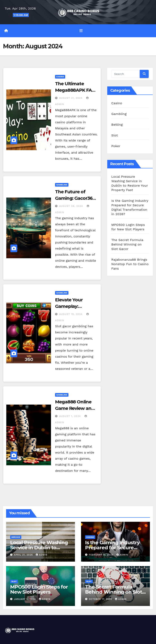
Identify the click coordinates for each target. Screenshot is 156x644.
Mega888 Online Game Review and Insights (75, 408)
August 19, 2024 (71, 314)
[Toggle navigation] (81, 31)
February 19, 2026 (102, 555)
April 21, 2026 (24, 555)
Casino (60, 77)
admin (42, 555)
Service (16, 537)
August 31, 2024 (71, 98)
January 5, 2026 (25, 599)
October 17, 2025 (101, 599)
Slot (115, 135)
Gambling (62, 185)
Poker (116, 146)
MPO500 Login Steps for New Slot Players (39, 589)
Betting (117, 125)
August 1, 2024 (70, 416)
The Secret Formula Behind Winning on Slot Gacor (127, 244)
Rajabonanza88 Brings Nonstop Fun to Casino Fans (130, 264)
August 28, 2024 (71, 206)
